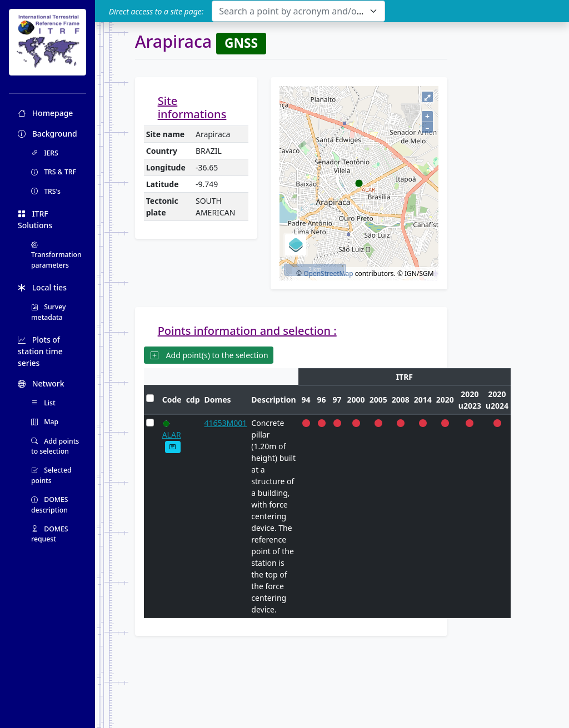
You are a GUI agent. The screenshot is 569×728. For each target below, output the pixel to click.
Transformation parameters (56, 255)
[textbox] (291, 11)
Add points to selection (55, 446)
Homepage (45, 113)
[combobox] (298, 11)
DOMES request (50, 534)
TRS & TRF (54, 172)
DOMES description (50, 504)
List (43, 403)
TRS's (46, 191)
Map (45, 422)
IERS (45, 153)
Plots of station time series (40, 351)
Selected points (51, 475)
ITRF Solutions (35, 219)
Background (48, 134)
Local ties (42, 287)
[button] (173, 447)
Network (41, 383)
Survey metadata (49, 312)
